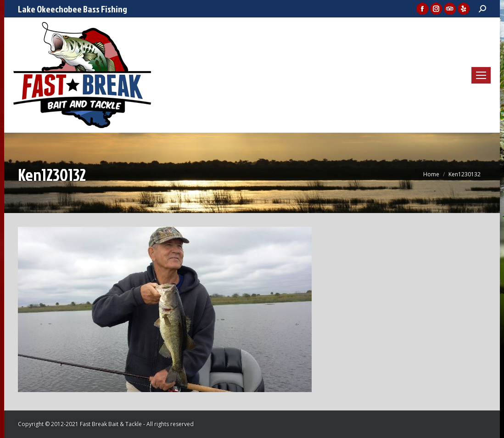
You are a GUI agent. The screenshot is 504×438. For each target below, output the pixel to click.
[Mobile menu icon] (481, 75)
